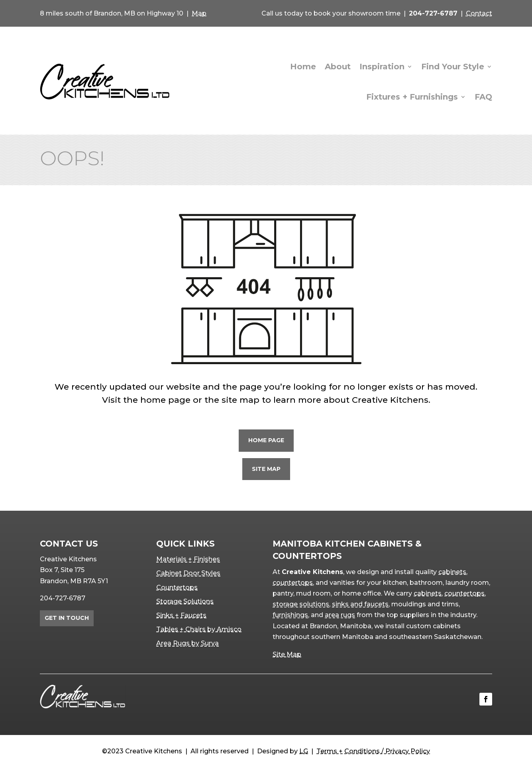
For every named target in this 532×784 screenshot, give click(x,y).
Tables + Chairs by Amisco (199, 629)
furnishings (290, 615)
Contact (479, 13)
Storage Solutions (185, 601)
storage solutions (301, 604)
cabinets (452, 572)
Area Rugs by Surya (187, 643)
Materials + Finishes (188, 559)
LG (304, 751)
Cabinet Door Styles (188, 573)
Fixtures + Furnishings (412, 97)
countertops (293, 583)
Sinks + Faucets (181, 615)
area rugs (340, 615)
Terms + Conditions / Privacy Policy (373, 751)
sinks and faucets (360, 604)
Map (199, 13)
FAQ (483, 97)
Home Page (266, 440)
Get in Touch (67, 618)
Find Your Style (453, 67)
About (338, 67)
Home (303, 67)
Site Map (266, 469)
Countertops (177, 587)
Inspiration (382, 67)
